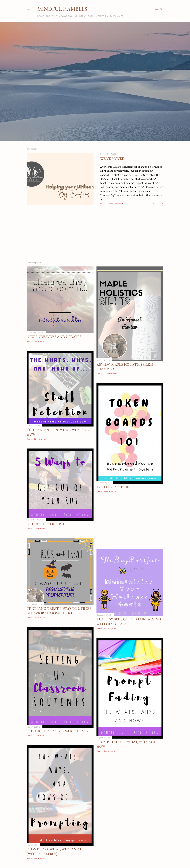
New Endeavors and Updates (54, 337)
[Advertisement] (95, 234)
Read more (158, 204)
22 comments (110, 491)
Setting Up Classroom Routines (57, 731)
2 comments (40, 341)
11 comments (40, 736)
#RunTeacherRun (85, 16)
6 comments (40, 618)
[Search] (159, 9)
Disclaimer (117, 16)
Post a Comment (115, 204)
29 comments (40, 439)
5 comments (109, 751)
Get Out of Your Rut (46, 524)
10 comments (110, 628)
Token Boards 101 (113, 487)
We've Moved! (113, 158)
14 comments (40, 529)
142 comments (110, 374)
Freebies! (103, 16)
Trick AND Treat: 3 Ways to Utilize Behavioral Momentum (59, 611)
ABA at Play (66, 16)
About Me (52, 16)
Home (41, 16)
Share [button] (103, 204)
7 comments (40, 858)
